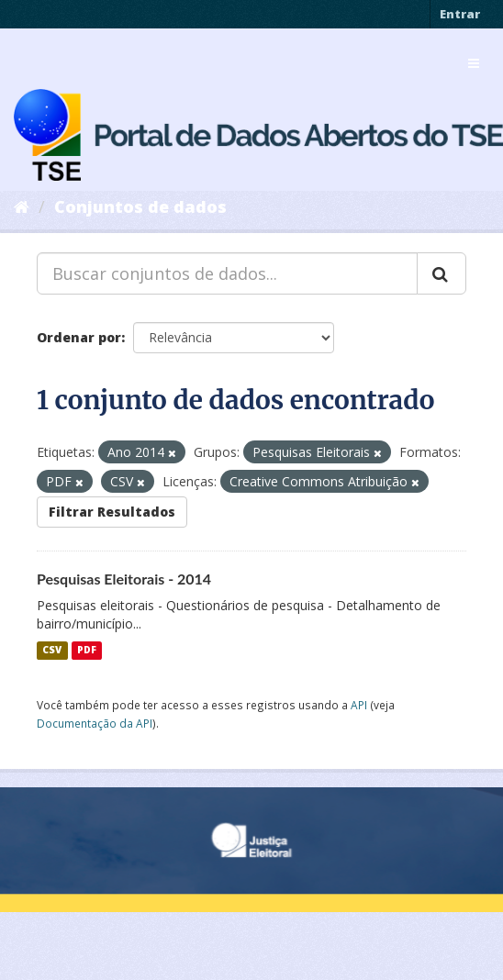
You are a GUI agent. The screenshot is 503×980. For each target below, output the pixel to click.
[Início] (22, 206)
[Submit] (442, 273)
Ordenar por (79, 337)
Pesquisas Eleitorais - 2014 (124, 579)
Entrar (460, 14)
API (359, 705)
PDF (87, 651)
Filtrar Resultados (112, 512)
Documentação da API (95, 723)
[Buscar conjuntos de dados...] (227, 273)
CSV (52, 651)
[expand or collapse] (474, 63)
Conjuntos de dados (140, 206)
